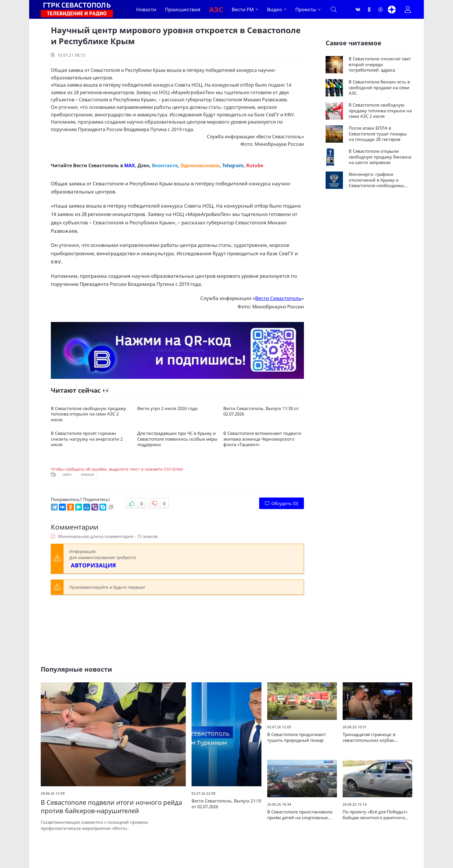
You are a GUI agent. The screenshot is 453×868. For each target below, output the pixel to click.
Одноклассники (200, 165)
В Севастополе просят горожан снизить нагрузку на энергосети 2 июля (87, 439)
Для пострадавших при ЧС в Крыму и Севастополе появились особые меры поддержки (177, 439)
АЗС (216, 9)
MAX (130, 165)
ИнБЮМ (87, 475)
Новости (146, 9)
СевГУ (67, 475)
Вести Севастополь (280, 137)
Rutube (255, 165)
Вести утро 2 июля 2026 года (167, 408)
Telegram (233, 165)
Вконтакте (165, 165)
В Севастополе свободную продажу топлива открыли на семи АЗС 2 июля (88, 414)
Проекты (306, 9)
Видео (274, 9)
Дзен (143, 165)
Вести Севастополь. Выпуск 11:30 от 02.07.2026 (261, 411)
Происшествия (183, 9)
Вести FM (243, 9)
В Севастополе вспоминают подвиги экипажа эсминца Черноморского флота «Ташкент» (262, 439)
